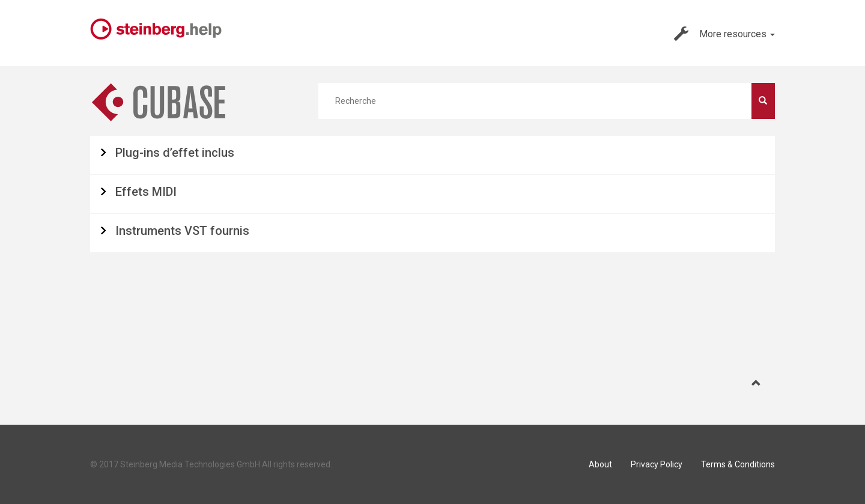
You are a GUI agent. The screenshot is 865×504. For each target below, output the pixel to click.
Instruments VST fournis (182, 231)
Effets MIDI (146, 192)
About (600, 464)
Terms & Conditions (738, 464)
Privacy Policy (657, 464)
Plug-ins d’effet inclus (175, 153)
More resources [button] (724, 34)
